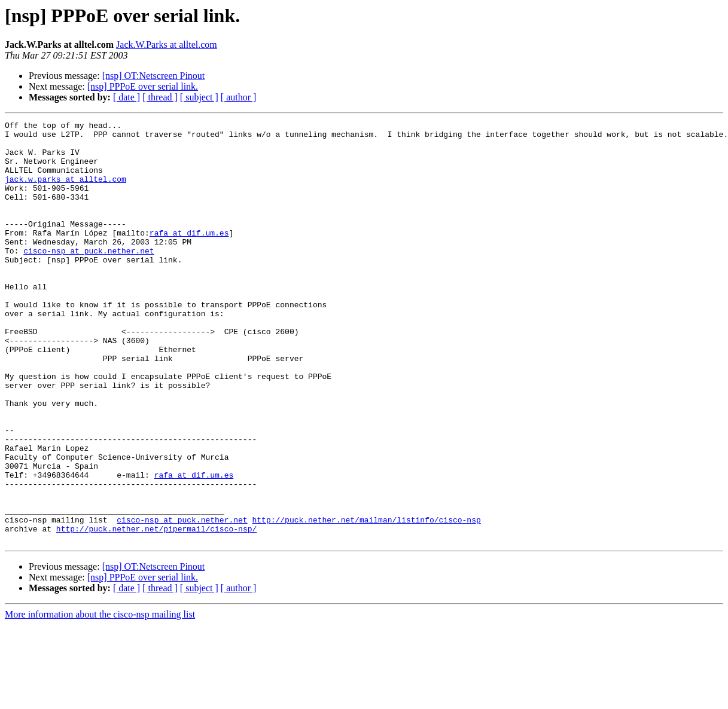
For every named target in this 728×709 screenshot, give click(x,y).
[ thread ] (160, 97)
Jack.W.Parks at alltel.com (167, 45)
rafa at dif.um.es (189, 256)
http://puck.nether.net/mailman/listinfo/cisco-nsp (366, 600)
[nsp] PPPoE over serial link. (143, 86)
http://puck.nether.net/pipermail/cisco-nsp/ (156, 611)
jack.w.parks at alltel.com (66, 191)
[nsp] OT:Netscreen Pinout (154, 76)
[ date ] (127, 97)
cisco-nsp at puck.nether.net (89, 277)
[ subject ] (199, 97)
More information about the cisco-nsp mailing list (100, 699)
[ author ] (239, 97)
